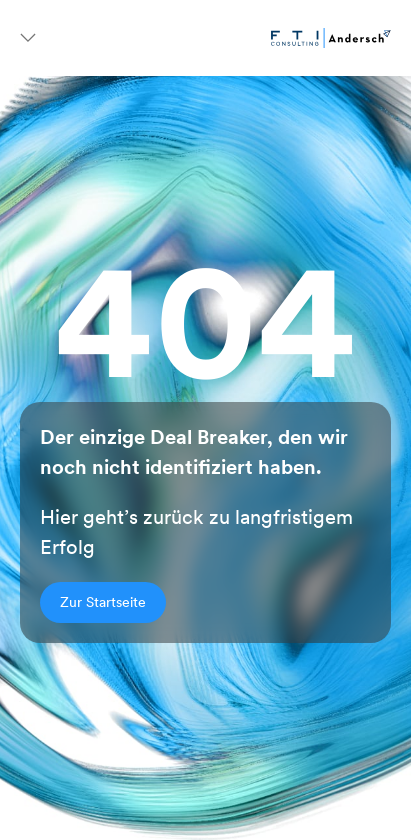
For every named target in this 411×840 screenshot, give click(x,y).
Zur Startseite (103, 602)
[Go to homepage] (331, 38)
